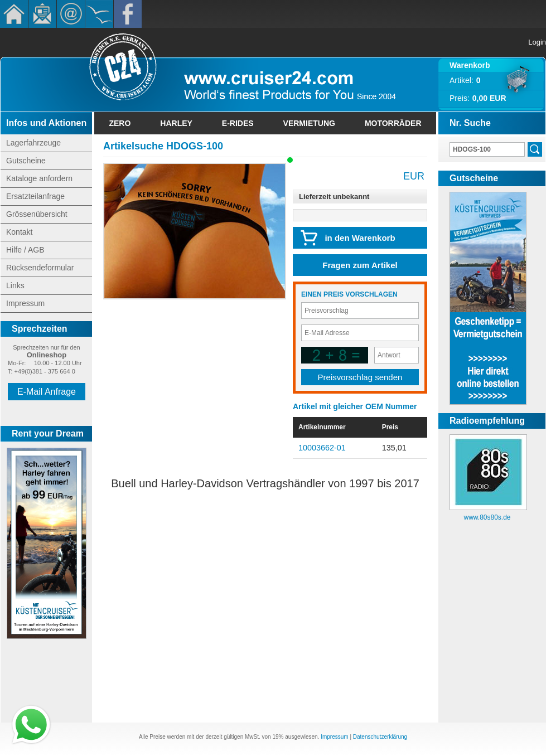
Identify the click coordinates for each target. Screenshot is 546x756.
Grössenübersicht (37, 214)
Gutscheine (26, 161)
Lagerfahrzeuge (33, 143)
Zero (120, 123)
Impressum (25, 303)
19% (278, 737)
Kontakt (71, 14)
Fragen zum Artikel (360, 265)
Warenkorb (470, 65)
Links (15, 285)
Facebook (128, 14)
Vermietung (309, 123)
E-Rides (238, 123)
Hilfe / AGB (25, 250)
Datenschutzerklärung (380, 737)
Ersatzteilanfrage (35, 196)
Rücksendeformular (40, 268)
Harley (176, 123)
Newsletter (42, 14)
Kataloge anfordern (39, 178)
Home (14, 14)
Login (537, 42)
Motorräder (393, 123)
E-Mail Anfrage (47, 392)
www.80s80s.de (487, 517)
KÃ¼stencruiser (99, 14)
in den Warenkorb (360, 238)
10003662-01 (322, 448)
